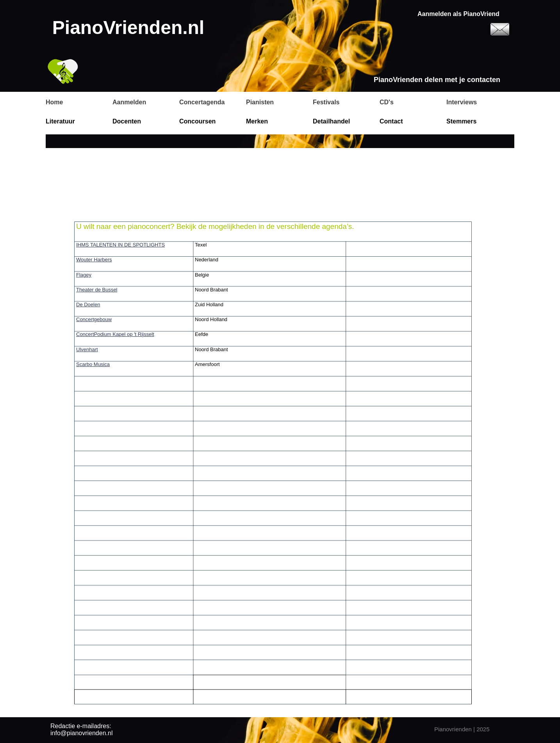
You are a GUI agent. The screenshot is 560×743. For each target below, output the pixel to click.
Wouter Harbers (94, 260)
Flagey (84, 275)
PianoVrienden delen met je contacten (437, 80)
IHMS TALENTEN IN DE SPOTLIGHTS (120, 245)
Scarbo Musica (93, 364)
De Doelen (88, 305)
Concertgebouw (94, 319)
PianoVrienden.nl (128, 28)
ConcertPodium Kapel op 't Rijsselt (115, 334)
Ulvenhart (87, 349)
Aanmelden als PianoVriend (458, 14)
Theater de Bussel (97, 290)
